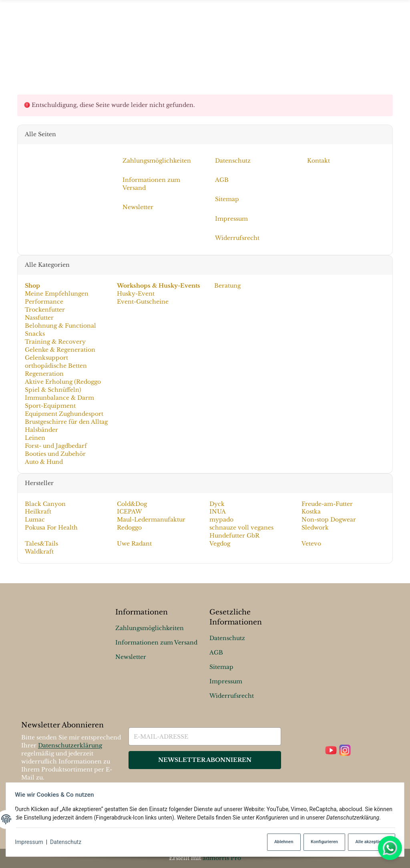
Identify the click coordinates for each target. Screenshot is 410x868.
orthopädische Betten (55, 366)
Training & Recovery (55, 342)
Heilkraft (38, 512)
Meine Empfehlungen (56, 294)
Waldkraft (39, 552)
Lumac (34, 520)
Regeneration (44, 374)
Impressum (31, 842)
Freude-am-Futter (327, 503)
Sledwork (315, 528)
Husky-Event (136, 294)
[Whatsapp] (390, 848)
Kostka (311, 512)
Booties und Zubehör (55, 454)
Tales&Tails (41, 544)
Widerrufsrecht (232, 696)
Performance (44, 302)
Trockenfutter (44, 310)
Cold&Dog (132, 503)
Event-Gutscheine (143, 302)
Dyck (217, 503)
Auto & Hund (43, 461)
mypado (221, 520)
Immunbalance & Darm (59, 398)
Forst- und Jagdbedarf (55, 446)
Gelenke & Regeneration (60, 350)
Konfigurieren (320, 842)
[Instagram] (345, 751)
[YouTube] (331, 751)
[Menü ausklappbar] (205, 41)
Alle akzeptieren (369, 842)
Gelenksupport (46, 358)
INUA (218, 512)
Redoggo (129, 528)
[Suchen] (388, 40)
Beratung (227, 286)
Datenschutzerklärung (70, 746)
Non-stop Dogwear (329, 520)
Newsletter (131, 657)
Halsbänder (41, 430)
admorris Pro (222, 858)
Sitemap (221, 667)
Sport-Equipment (50, 406)
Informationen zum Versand (156, 642)
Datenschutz (68, 842)
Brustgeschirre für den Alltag (66, 422)
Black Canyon (45, 503)
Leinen (35, 438)
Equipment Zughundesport (64, 414)
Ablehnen (278, 842)
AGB (216, 653)
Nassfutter (39, 318)
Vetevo (311, 544)
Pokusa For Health (51, 528)
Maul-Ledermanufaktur (151, 520)
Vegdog (220, 544)
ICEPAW (129, 512)
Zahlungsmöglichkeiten (150, 628)
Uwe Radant (134, 544)
